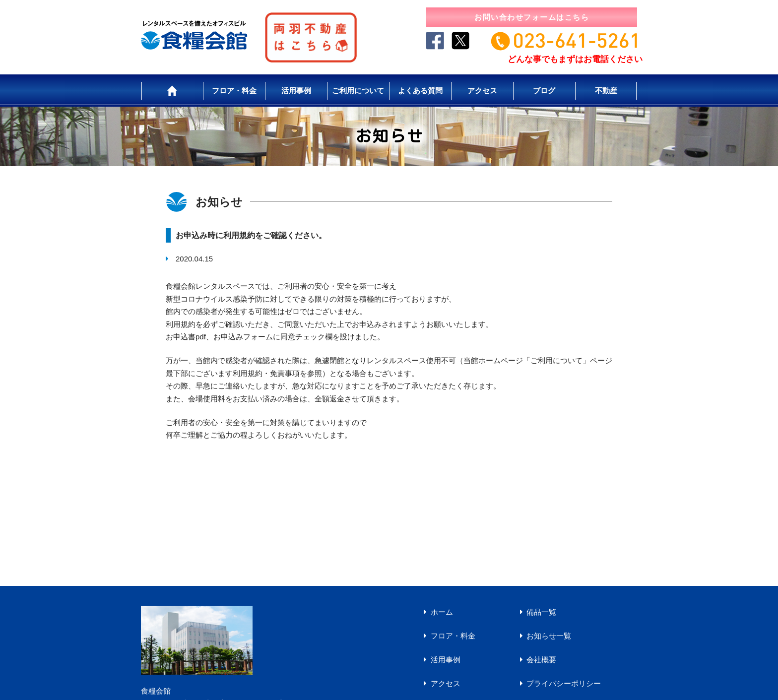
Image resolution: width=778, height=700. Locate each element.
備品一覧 (541, 612)
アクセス (482, 91)
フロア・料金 (234, 91)
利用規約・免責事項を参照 (277, 373)
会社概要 (541, 660)
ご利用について (358, 91)
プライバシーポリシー (564, 683)
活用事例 (296, 91)
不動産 (606, 91)
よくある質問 (420, 91)
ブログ (544, 91)
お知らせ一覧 (549, 636)
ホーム (442, 612)
